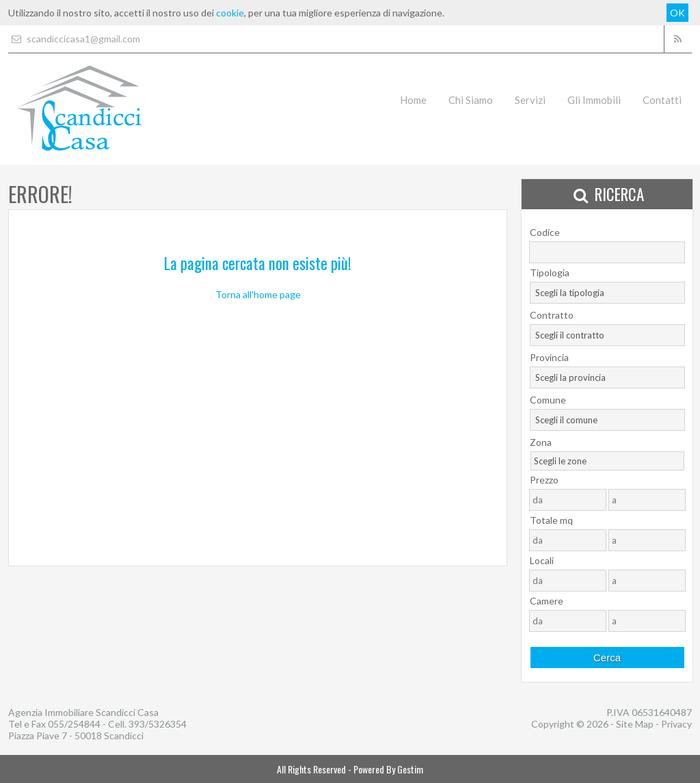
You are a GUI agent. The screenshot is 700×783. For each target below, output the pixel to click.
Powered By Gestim (388, 769)
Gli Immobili (594, 100)
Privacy (676, 724)
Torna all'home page (258, 294)
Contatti (662, 100)
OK (677, 13)
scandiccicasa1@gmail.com (74, 39)
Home (413, 100)
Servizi (530, 100)
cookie (230, 13)
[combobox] (607, 293)
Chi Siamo (471, 100)
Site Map (635, 724)
